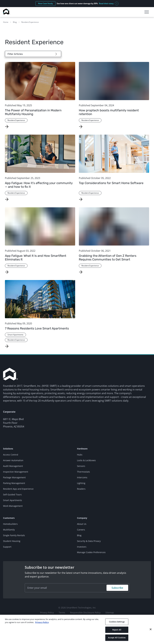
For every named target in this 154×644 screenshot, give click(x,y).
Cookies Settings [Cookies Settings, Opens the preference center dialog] (117, 622)
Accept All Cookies (117, 638)
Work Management (13, 506)
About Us (82, 524)
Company (82, 518)
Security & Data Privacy (89, 541)
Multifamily (9, 530)
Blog (15, 22)
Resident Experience (30, 22)
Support (7, 547)
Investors (82, 547)
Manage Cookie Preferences (91, 552)
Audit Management (13, 466)
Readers (81, 489)
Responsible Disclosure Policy (85, 613)
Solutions (8, 449)
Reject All (117, 630)
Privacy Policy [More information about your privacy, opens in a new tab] (42, 622)
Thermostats (83, 472)
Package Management (14, 477)
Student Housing (12, 541)
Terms (62, 613)
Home (6, 22)
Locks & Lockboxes (86, 460)
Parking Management (14, 483)
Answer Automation (13, 460)
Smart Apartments (13, 500)
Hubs (80, 455)
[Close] (151, 629)
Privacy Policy (47, 613)
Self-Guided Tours (12, 495)
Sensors (81, 466)
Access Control (11, 455)
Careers (81, 530)
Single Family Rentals (14, 535)
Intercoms (82, 477)
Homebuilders (10, 524)
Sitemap (110, 613)
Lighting (81, 483)
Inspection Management (16, 472)
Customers (9, 518)
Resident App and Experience (18, 489)
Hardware (82, 449)
